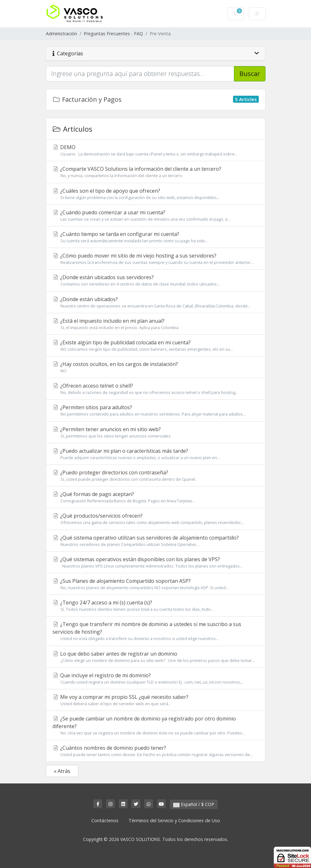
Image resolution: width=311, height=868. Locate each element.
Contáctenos (105, 820)
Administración (61, 34)
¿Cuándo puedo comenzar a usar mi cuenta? (156, 216)
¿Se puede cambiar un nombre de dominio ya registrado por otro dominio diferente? (156, 726)
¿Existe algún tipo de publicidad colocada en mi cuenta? (156, 346)
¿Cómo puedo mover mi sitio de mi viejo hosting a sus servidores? (156, 259)
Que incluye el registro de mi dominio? (156, 679)
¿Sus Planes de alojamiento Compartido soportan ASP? (156, 584)
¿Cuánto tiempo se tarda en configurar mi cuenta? (156, 237)
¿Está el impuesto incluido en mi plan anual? (156, 324)
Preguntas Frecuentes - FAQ (113, 34)
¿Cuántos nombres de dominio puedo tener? (156, 751)
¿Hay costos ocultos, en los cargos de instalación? (156, 367)
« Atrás (62, 771)
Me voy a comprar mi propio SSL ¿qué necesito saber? (156, 700)
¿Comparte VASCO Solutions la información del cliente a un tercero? (156, 172)
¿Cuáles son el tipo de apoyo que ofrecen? (156, 194)
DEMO (156, 150)
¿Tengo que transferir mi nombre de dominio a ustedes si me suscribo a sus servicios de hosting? (156, 631)
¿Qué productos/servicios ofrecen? (156, 519)
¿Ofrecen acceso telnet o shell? (156, 389)
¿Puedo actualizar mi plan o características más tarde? (156, 454)
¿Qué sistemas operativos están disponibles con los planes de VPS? (156, 562)
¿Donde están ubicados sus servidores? (156, 280)
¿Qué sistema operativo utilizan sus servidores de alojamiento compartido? (156, 541)
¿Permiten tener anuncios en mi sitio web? (156, 432)
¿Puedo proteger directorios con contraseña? (156, 476)
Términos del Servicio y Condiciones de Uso (174, 820)
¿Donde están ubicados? (156, 302)
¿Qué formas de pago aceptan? (156, 497)
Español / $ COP (194, 804)
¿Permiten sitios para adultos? (156, 410)
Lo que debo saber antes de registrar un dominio (156, 657)
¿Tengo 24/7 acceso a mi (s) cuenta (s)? (156, 606)
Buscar (250, 74)
